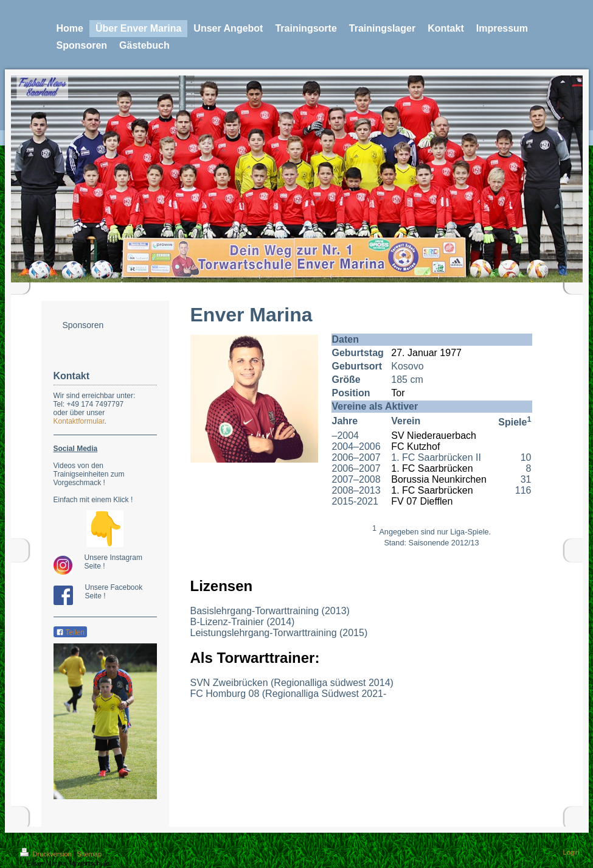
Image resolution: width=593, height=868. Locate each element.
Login (571, 852)
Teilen (70, 632)
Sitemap (89, 854)
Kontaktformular (79, 421)
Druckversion (47, 854)
